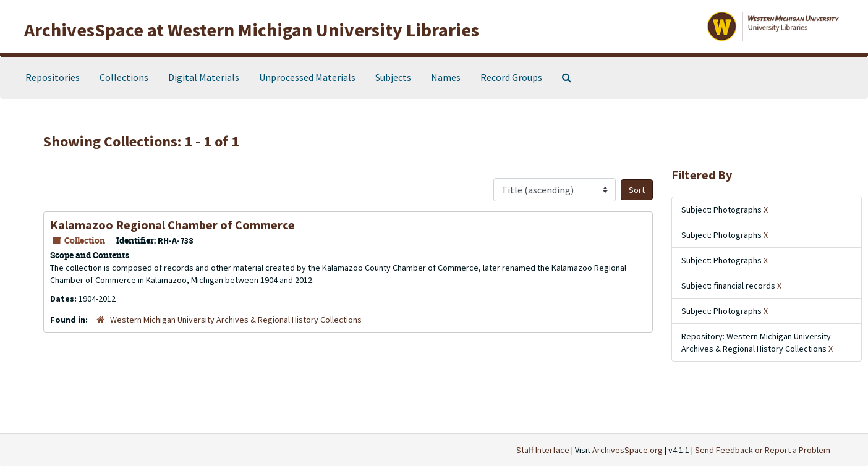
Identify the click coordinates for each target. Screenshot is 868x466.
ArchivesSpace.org (628, 450)
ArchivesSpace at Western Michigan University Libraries (252, 30)
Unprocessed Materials (307, 77)
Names (446, 77)
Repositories (53, 77)
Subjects (393, 77)
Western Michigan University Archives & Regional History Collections (236, 320)
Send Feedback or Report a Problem (763, 450)
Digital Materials (204, 77)
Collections (124, 77)
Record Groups (511, 77)
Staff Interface (543, 450)
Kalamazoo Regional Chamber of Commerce (172, 225)
